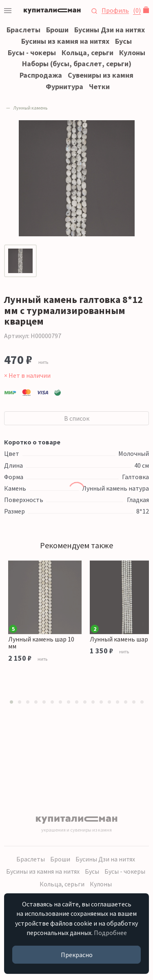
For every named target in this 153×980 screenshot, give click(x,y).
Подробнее (110, 933)
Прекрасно (77, 955)
